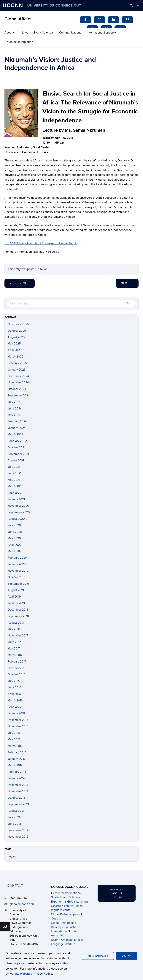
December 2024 (18, 376)
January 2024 (17, 428)
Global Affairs (18, 19)
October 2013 (16, 798)
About (9, 33)
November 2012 (18, 837)
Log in (12, 856)
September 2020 (19, 512)
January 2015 (16, 759)
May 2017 (14, 649)
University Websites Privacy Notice (29, 974)
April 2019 (14, 597)
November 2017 (18, 636)
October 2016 (16, 674)
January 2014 (16, 778)
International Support (101, 33)
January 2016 (16, 713)
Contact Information (20, 42)
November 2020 (18, 506)
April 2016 (14, 694)
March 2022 (15, 434)
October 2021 (16, 447)
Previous (20, 283)
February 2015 (17, 752)
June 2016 (14, 687)
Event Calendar (44, 33)
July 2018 (14, 629)
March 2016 (15, 701)
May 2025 (14, 344)
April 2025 (15, 350)
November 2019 (18, 571)
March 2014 (15, 765)
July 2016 (14, 681)
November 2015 (18, 726)
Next (127, 283)
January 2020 (17, 564)
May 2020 (14, 538)
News (24, 33)
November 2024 (18, 382)
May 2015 (14, 739)
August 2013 (16, 811)
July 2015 (14, 733)
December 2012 (18, 830)
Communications (70, 33)
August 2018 (16, 623)
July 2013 (14, 817)
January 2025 (17, 370)
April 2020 (15, 545)
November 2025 (18, 324)
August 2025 (16, 337)
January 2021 (16, 499)
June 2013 (14, 824)
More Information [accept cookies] (98, 956)
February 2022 (17, 441)
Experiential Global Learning (69, 902)
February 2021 (17, 493)
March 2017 (15, 655)
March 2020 (16, 551)
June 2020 (15, 532)
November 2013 (18, 791)
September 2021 (18, 454)
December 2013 (18, 785)
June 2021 (14, 473)
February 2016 (17, 707)
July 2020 (14, 525)
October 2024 (17, 389)
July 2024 (14, 402)
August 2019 (16, 590)
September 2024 (19, 396)
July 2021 (14, 467)
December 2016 (18, 668)
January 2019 (16, 603)
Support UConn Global (117, 893)
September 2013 (18, 804)
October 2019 (16, 577)
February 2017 (17, 662)
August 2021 (16, 460)
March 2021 (15, 486)
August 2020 (16, 519)
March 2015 (15, 746)
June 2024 (15, 409)
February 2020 (17, 558)
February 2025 (17, 363)
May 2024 (14, 415)
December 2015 (18, 720)
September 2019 (18, 584)
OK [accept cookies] (127, 956)
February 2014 (17, 772)
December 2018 (18, 610)
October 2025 (17, 331)
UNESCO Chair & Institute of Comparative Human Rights (41, 243)
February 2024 (17, 421)
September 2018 (18, 616)
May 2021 (14, 480)
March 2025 (15, 357)
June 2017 (14, 642)
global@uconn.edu (22, 904)
